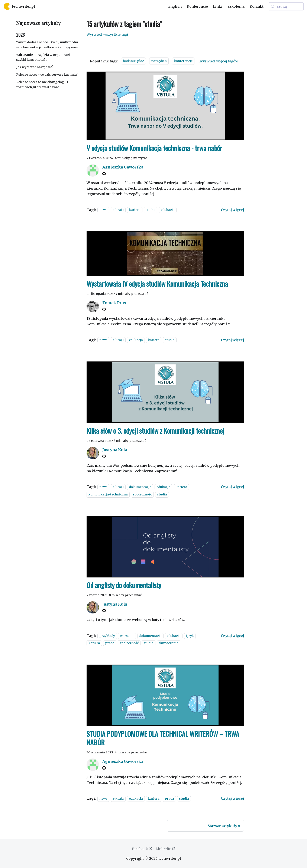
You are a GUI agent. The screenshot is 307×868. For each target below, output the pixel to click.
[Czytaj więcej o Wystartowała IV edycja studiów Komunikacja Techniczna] (232, 340)
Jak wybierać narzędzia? (35, 67)
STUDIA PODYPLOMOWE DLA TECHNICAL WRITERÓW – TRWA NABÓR (163, 738)
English (175, 6)
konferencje (183, 61)
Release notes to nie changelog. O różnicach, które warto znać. (42, 85)
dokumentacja (140, 487)
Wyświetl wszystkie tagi (107, 34)
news (103, 210)
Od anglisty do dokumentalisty (124, 585)
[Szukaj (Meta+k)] (286, 6)
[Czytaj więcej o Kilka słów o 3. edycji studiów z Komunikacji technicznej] (232, 487)
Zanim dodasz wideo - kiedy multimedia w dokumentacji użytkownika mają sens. (47, 45)
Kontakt (257, 6)
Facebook (142, 849)
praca (110, 643)
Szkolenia (236, 6)
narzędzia (159, 61)
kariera (135, 210)
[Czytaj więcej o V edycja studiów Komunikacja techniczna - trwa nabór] (232, 210)
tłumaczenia (169, 643)
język (190, 636)
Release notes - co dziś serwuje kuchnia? (47, 75)
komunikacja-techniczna (108, 494)
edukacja (168, 210)
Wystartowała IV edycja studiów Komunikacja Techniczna (157, 284)
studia (151, 210)
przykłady (107, 636)
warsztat (127, 636)
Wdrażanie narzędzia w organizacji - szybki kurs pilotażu (45, 57)
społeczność (142, 494)
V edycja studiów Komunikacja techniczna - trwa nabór (154, 148)
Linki (218, 6)
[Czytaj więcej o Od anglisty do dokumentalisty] (232, 636)
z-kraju (118, 210)
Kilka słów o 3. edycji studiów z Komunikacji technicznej (155, 431)
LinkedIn (165, 849)
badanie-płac (133, 61)
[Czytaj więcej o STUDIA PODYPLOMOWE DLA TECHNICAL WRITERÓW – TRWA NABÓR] (232, 798)
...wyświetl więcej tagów (218, 61)
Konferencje (197, 6)
